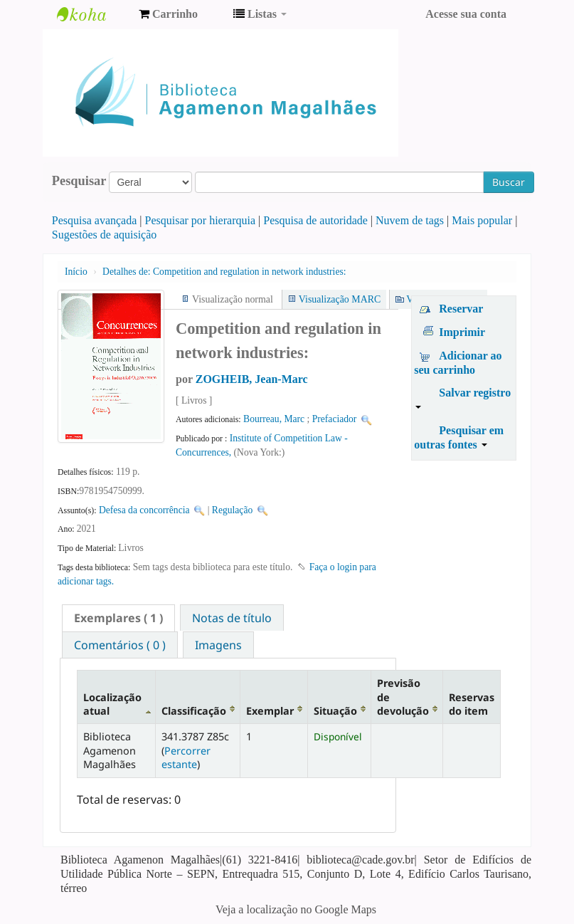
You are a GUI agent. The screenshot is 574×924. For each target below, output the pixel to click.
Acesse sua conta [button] (466, 14)
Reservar (461, 309)
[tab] (118, 618)
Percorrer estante (186, 757)
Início (76, 272)
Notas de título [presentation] (232, 618)
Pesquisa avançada (95, 220)
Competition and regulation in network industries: (224, 272)
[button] (168, 14)
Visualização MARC (340, 299)
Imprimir (462, 332)
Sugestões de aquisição (105, 235)
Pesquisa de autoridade (315, 220)
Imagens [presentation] (218, 645)
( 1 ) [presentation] (118, 618)
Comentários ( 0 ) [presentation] (120, 645)
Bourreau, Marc (274, 419)
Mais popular (482, 220)
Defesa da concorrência (144, 510)
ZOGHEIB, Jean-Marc (252, 379)
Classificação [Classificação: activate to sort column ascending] (194, 711)
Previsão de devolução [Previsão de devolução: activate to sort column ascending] (403, 697)
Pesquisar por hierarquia (201, 220)
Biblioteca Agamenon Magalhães (92, 14)
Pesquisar (79, 181)
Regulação (232, 510)
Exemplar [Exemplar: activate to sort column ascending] (270, 711)
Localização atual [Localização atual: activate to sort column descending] (112, 704)
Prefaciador (335, 419)
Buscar (509, 182)
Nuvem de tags (410, 220)
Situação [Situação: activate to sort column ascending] (335, 711)
